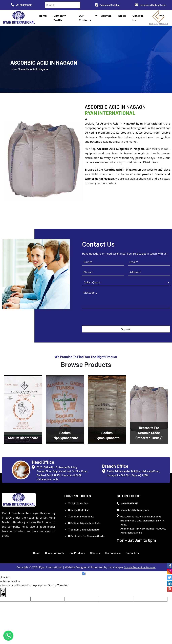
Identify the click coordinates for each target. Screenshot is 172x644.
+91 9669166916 (22, 5)
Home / (14, 69)
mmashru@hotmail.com (150, 5)
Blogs (122, 16)
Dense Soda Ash (78, 510)
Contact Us (132, 553)
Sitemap (106, 16)
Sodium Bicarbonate (81, 516)
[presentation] (108, 319)
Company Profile (55, 553)
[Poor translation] (3, 592)
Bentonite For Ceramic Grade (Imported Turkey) (86, 538)
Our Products (77, 553)
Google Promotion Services (140, 567)
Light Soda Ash (78, 503)
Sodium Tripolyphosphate (84, 523)
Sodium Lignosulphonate (84, 529)
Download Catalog (107, 5)
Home (43, 16)
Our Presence (113, 553)
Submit (126, 329)
